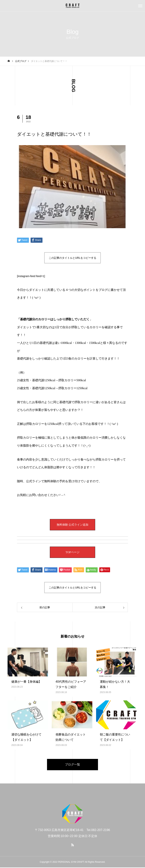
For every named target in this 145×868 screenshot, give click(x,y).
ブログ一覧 (72, 765)
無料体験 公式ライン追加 (72, 525)
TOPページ (72, 553)
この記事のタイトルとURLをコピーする (72, 258)
